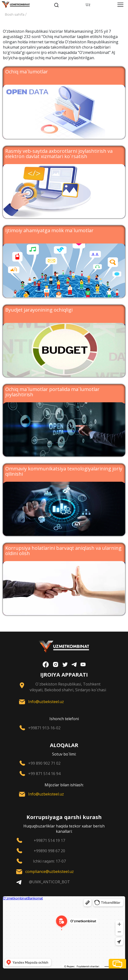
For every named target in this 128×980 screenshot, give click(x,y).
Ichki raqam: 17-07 (49, 861)
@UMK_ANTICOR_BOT (49, 882)
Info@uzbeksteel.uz (46, 702)
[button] (117, 964)
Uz (88, 5)
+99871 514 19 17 (49, 840)
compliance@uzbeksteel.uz (50, 871)
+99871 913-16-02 (44, 728)
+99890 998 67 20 (49, 851)
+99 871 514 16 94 (44, 774)
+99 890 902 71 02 (44, 763)
